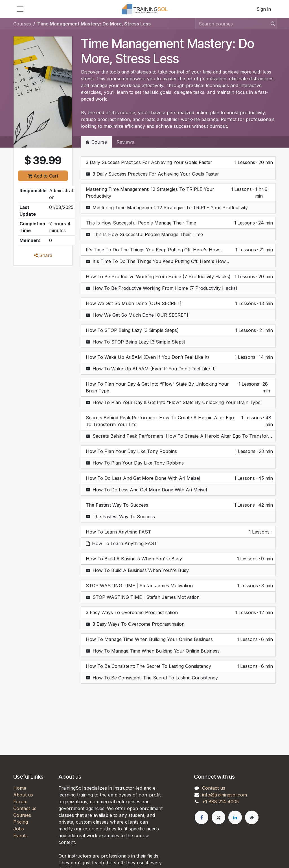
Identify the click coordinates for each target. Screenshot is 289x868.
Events (20, 835)
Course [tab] (96, 142)
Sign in (264, 9)
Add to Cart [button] (43, 176)
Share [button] (43, 255)
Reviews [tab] (125, 142)
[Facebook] (202, 817)
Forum (20, 802)
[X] (218, 817)
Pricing (21, 822)
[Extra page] (252, 817)
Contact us (25, 808)
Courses (22, 24)
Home (20, 788)
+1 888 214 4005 (220, 802)
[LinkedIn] (235, 817)
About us (23, 795)
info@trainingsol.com (225, 795)
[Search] (271, 24)
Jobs (19, 829)
